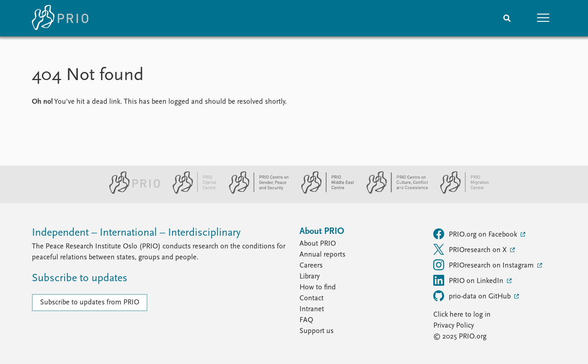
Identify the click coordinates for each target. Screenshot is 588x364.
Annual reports (322, 255)
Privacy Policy (454, 326)
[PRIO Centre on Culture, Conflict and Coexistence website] (393, 192)
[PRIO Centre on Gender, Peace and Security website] (255, 192)
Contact (312, 298)
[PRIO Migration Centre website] (460, 192)
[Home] (60, 18)
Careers (311, 266)
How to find (318, 288)
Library (309, 277)
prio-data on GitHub (473, 296)
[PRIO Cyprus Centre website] (191, 192)
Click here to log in (462, 315)
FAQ (306, 320)
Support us (317, 331)
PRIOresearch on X (471, 249)
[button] (543, 18)
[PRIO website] (131, 192)
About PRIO (318, 244)
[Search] (507, 18)
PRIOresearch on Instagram (484, 265)
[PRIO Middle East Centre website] (324, 192)
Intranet (312, 309)
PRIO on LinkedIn (469, 280)
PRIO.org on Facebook (476, 234)
